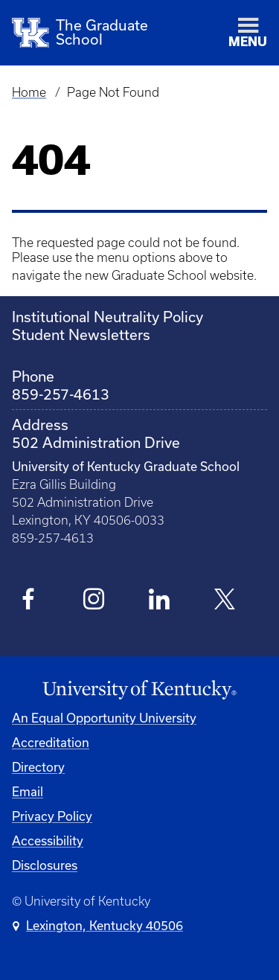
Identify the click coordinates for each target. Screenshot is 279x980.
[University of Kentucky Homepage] (139, 690)
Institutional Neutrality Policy (108, 317)
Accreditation (51, 742)
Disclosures (45, 865)
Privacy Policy (52, 816)
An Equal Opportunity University (104, 718)
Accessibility (48, 840)
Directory (38, 767)
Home (29, 92)
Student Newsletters (81, 334)
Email (28, 791)
